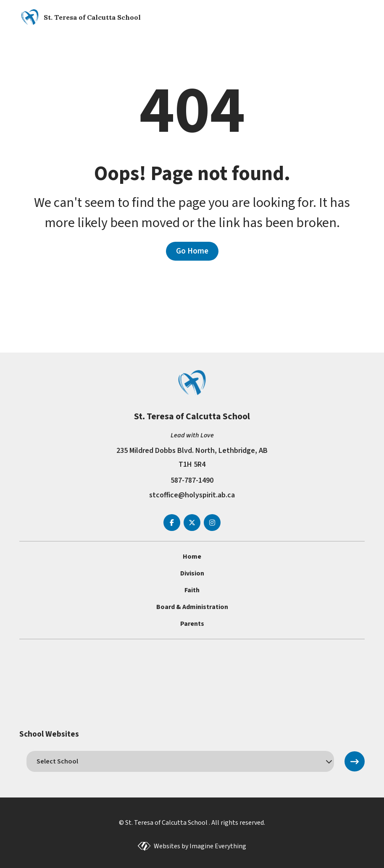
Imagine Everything (218, 846)
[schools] (180, 761)
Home (192, 557)
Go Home (192, 251)
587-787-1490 (192, 480)
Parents (192, 624)
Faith (192, 590)
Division (192, 573)
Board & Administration (192, 607)
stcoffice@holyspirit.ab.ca (192, 495)
